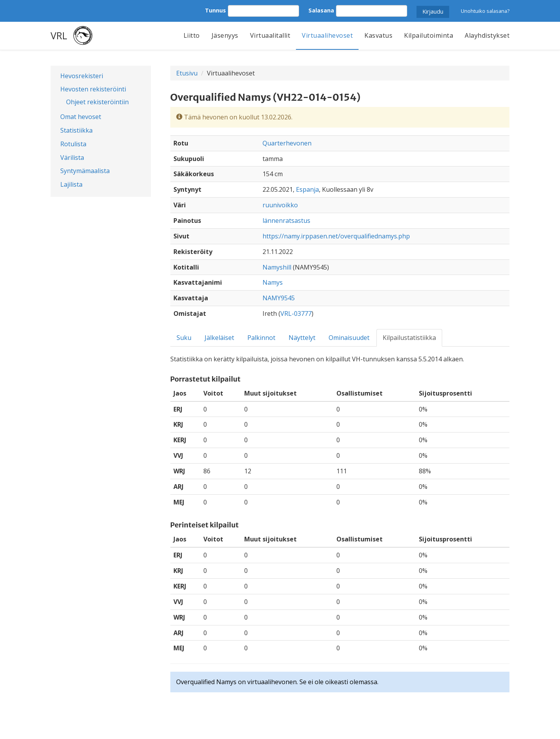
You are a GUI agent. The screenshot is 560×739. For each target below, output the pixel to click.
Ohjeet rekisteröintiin (97, 102)
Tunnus (215, 10)
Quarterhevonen (287, 143)
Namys (273, 282)
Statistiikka (76, 130)
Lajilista (71, 184)
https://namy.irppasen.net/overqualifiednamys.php (336, 236)
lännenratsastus (286, 221)
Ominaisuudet (349, 338)
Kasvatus (378, 35)
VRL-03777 (296, 313)
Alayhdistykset (487, 35)
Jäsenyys (225, 35)
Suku (184, 338)
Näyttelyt (302, 338)
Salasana (321, 10)
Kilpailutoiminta (429, 35)
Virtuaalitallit (270, 35)
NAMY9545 (279, 298)
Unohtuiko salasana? (485, 11)
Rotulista (73, 144)
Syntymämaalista (85, 171)
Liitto (192, 35)
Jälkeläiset (219, 338)
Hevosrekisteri (82, 76)
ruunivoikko (280, 205)
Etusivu (187, 73)
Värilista (72, 158)
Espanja (307, 189)
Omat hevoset (81, 117)
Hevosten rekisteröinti (93, 89)
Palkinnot (261, 338)
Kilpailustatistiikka (409, 338)
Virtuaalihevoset (327, 35)
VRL (59, 35)
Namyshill (277, 267)
